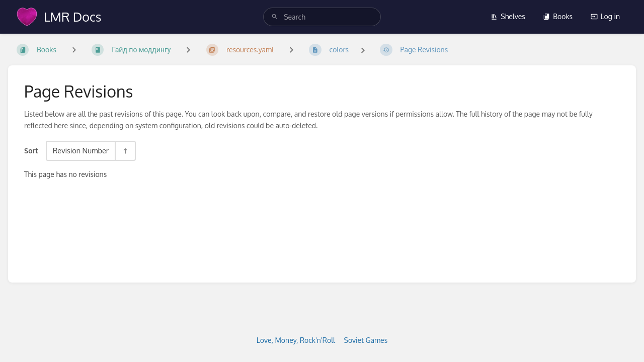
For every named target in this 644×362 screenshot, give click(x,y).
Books (558, 16)
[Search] (275, 17)
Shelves (508, 16)
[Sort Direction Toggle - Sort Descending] (125, 151)
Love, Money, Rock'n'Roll (296, 340)
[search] (322, 17)
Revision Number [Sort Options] (81, 150)
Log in (605, 16)
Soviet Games (366, 340)
